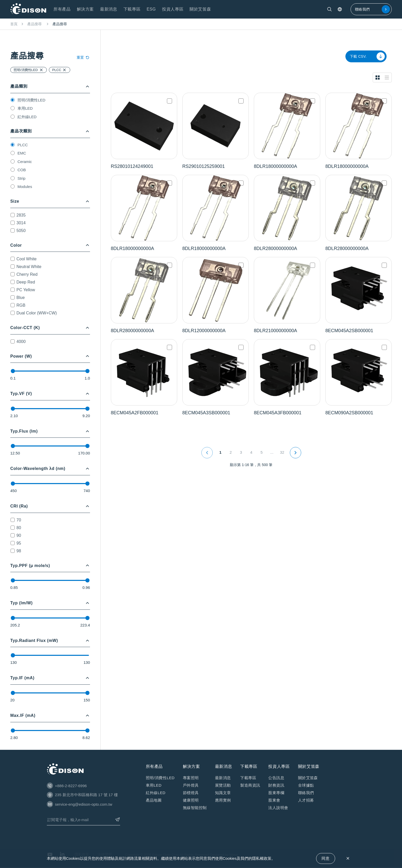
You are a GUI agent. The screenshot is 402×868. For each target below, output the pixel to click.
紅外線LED (27, 117)
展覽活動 (223, 785)
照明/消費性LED (31, 100)
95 (19, 543)
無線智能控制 (195, 808)
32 (282, 452)
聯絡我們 (372, 9)
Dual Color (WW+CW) (37, 313)
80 (19, 528)
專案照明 (191, 778)
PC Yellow (26, 290)
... (272, 452)
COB (22, 170)
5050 (21, 231)
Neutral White (29, 267)
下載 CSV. (367, 56)
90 (19, 535)
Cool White (26, 259)
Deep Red (26, 282)
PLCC (23, 145)
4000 (21, 342)
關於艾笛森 (308, 778)
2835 (21, 215)
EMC (22, 153)
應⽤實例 (223, 800)
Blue (21, 298)
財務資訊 (276, 785)
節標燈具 (191, 793)
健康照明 (191, 800)
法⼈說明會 (278, 808)
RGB (21, 305)
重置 (83, 57)
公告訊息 (276, 778)
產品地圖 (154, 800)
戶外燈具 (191, 785)
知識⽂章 (223, 793)
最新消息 (223, 778)
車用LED (25, 108)
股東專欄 (276, 793)
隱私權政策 (262, 858)
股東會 (274, 800)
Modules (25, 187)
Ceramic (25, 162)
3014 (21, 223)
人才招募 (306, 800)
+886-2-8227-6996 (71, 786)
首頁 (14, 24)
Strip (21, 178)
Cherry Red (27, 274)
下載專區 (248, 778)
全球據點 (306, 785)
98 (19, 551)
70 (19, 520)
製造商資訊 (250, 785)
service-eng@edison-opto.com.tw (84, 804)
